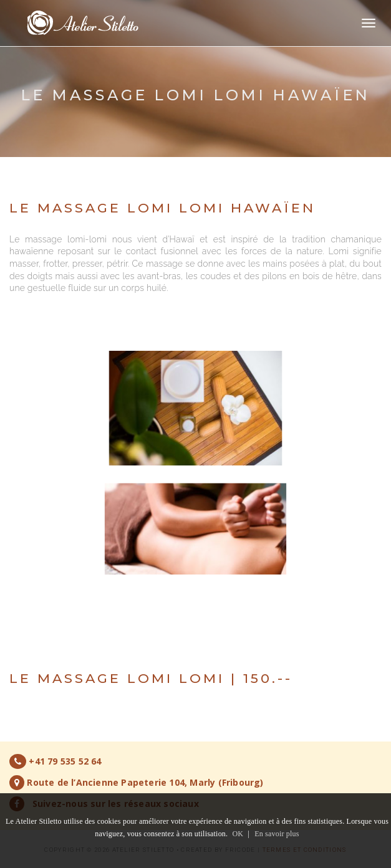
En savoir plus (277, 834)
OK (238, 834)
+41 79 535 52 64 (65, 761)
